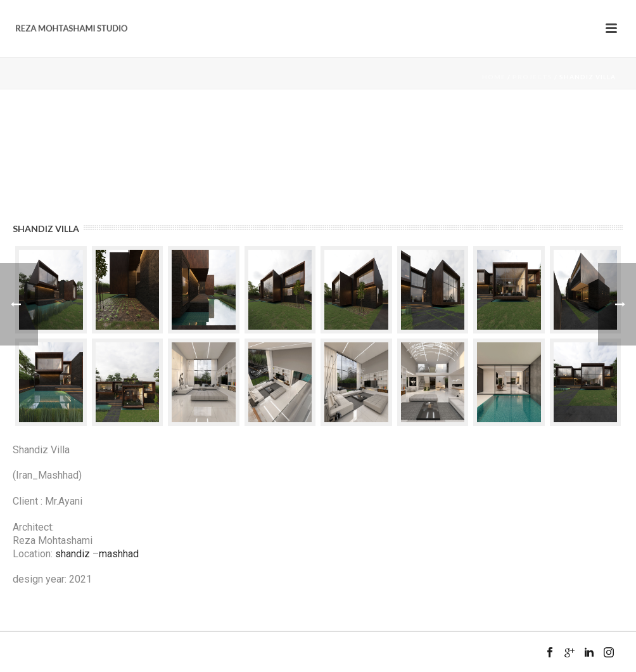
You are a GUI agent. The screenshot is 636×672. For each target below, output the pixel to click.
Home (494, 77)
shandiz (73, 554)
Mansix (66, 667)
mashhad (119, 554)
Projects (532, 77)
